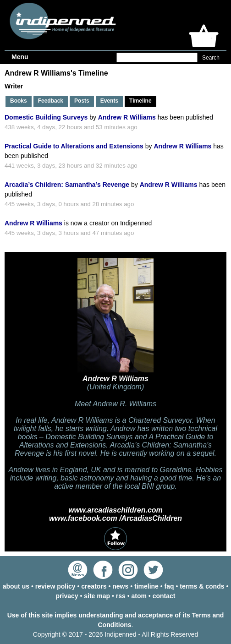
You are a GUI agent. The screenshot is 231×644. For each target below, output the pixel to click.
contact (164, 596)
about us (16, 586)
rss (121, 596)
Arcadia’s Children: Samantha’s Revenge (67, 185)
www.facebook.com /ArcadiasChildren (115, 518)
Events (109, 101)
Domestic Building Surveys (46, 117)
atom (139, 596)
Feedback (51, 101)
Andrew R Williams (127, 117)
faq (169, 586)
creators (94, 586)
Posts (82, 101)
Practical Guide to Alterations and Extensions (74, 146)
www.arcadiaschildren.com (115, 510)
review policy (55, 586)
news (120, 586)
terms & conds (202, 586)
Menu (20, 57)
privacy (67, 596)
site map (97, 596)
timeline (146, 586)
